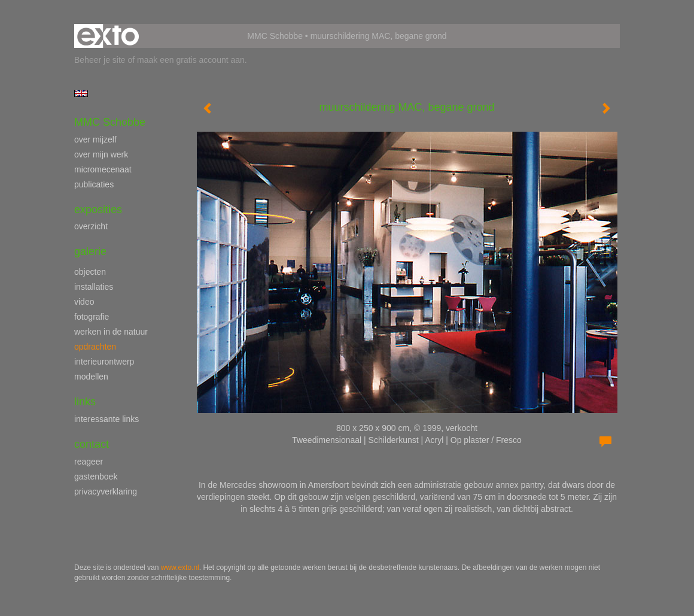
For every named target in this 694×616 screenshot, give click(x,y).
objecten (90, 272)
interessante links (106, 419)
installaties (94, 287)
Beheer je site (100, 60)
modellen (91, 377)
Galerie (90, 251)
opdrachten (95, 347)
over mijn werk (101, 154)
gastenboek (96, 477)
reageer (89, 462)
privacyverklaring (106, 491)
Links (85, 402)
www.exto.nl (180, 568)
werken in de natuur (111, 332)
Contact (92, 444)
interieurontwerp (104, 362)
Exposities (98, 210)
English (81, 93)
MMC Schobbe (275, 36)
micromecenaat (103, 169)
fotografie (92, 317)
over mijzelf (95, 139)
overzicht (91, 226)
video (84, 302)
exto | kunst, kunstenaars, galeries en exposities (108, 36)
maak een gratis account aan (191, 60)
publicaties (94, 184)
